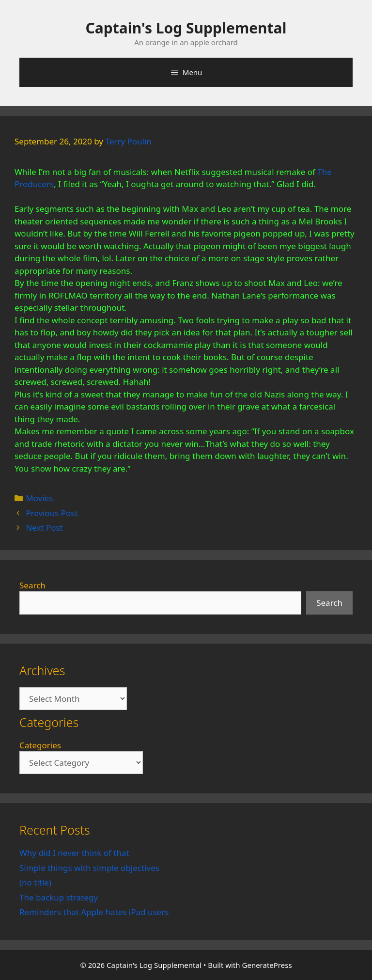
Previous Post (52, 513)
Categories (40, 745)
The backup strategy (59, 897)
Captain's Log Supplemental (186, 28)
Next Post (44, 528)
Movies (39, 498)
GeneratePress (267, 965)
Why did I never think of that (74, 853)
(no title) (35, 882)
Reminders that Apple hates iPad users (94, 912)
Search (32, 585)
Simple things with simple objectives (89, 868)
